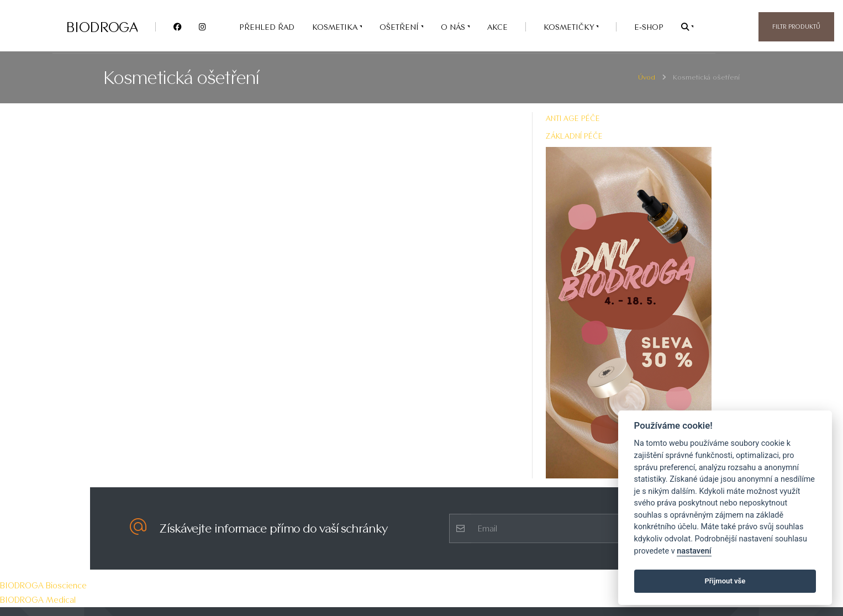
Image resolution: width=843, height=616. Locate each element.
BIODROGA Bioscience (43, 585)
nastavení (694, 551)
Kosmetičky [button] (570, 27)
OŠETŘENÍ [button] (400, 27)
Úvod (647, 77)
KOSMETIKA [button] (336, 27)
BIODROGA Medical (38, 600)
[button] (687, 27)
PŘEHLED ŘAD (267, 27)
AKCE (497, 27)
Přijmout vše (725, 581)
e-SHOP (649, 27)
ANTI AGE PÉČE (573, 118)
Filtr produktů (796, 27)
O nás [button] (454, 27)
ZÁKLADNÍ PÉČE (574, 136)
